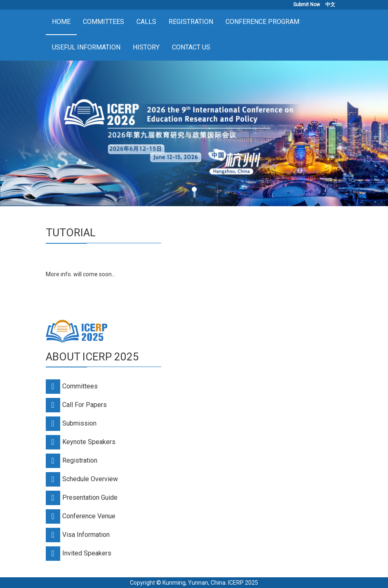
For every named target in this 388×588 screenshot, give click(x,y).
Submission (79, 423)
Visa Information (86, 535)
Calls (146, 22)
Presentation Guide (90, 497)
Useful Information (86, 47)
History (146, 47)
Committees (103, 22)
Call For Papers (85, 405)
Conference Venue (89, 516)
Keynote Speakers (89, 442)
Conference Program (262, 22)
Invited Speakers (87, 553)
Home (61, 22)
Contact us (191, 47)
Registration (191, 22)
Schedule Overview (90, 479)
